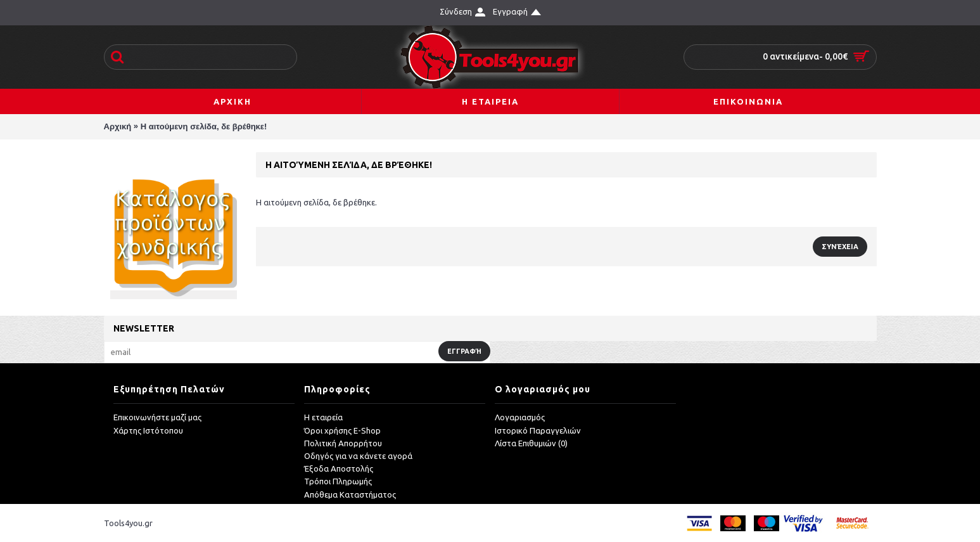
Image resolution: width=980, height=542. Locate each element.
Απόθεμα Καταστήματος (350, 494)
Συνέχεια (840, 247)
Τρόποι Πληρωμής (338, 482)
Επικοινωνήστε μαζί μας (157, 418)
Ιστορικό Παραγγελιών (538, 430)
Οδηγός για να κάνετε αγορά (358, 456)
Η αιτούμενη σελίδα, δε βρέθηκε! (204, 126)
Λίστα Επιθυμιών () (531, 443)
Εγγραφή (464, 351)
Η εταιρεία (323, 418)
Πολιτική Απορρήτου (343, 443)
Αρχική (118, 126)
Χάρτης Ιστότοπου (148, 430)
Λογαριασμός (520, 418)
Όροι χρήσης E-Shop (342, 430)
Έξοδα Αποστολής (339, 468)
